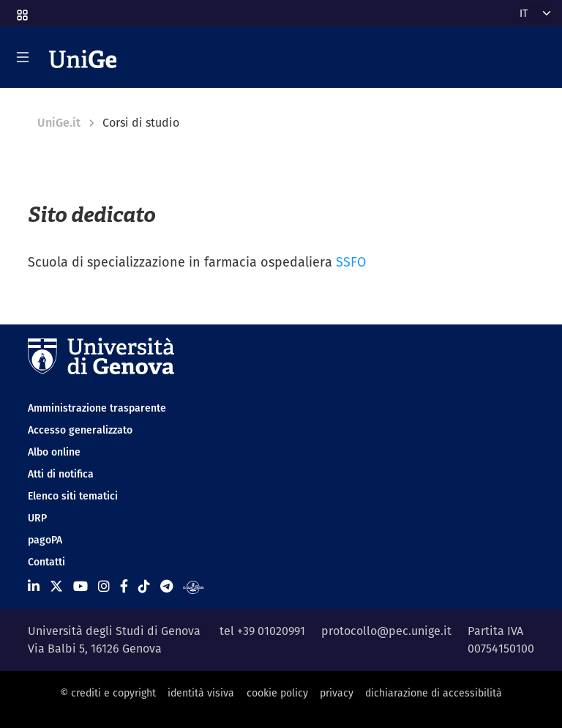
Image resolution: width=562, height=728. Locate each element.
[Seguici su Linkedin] (34, 586)
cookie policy (277, 693)
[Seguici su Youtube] (80, 586)
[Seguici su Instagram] (104, 586)
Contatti (46, 562)
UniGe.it (59, 123)
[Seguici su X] (56, 586)
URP (37, 518)
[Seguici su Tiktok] (144, 586)
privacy (337, 693)
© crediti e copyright (108, 693)
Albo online (54, 452)
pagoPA (45, 540)
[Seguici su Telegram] (166, 586)
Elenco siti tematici (73, 496)
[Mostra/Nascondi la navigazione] (23, 57)
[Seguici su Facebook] (124, 586)
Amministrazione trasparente (97, 408)
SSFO (351, 262)
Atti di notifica (61, 474)
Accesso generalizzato (80, 430)
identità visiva (201, 693)
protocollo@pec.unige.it (386, 631)
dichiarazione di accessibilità (434, 693)
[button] (21, 10)
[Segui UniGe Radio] (194, 586)
